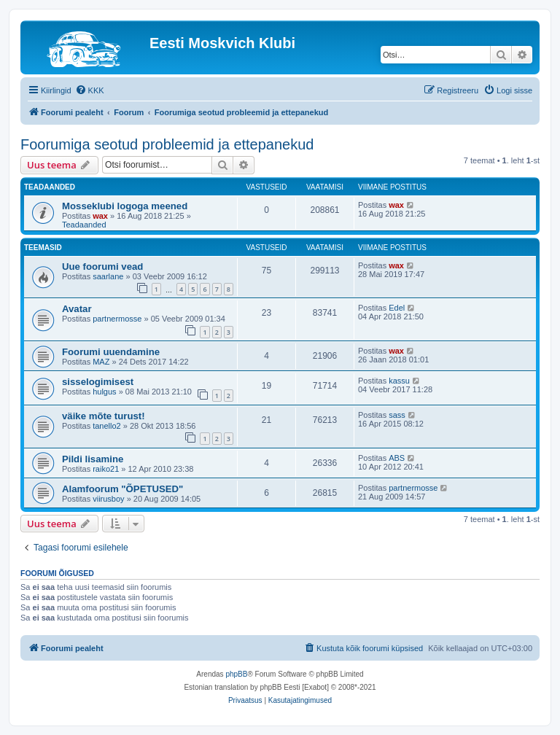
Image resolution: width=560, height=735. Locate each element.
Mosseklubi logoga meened (125, 206)
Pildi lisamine (93, 459)
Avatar (77, 309)
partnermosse (117, 319)
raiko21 (106, 469)
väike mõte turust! (104, 416)
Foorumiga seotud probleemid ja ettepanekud (167, 144)
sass (397, 415)
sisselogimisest (98, 382)
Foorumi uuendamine (111, 352)
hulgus (104, 392)
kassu (399, 381)
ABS (397, 458)
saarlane (108, 276)
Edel (397, 308)
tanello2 (107, 426)
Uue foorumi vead (102, 267)
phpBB (236, 674)
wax (100, 216)
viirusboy (108, 499)
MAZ (101, 362)
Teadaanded (84, 225)
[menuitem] (90, 90)
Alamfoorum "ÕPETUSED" (122, 489)
